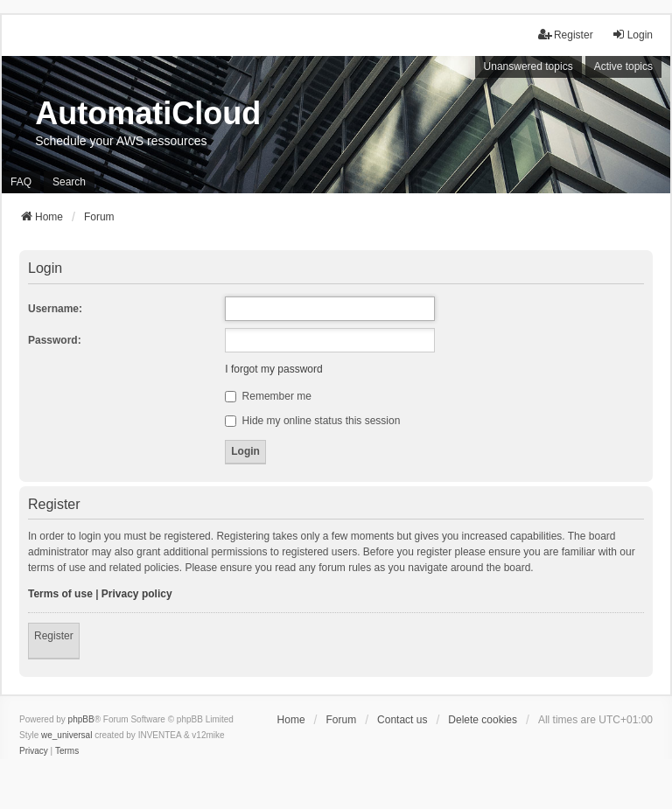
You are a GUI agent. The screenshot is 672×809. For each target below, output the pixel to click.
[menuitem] (34, 751)
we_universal (66, 735)
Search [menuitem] (69, 182)
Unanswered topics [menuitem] (528, 66)
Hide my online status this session (312, 421)
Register (54, 636)
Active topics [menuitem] (623, 66)
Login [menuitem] (632, 35)
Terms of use (60, 594)
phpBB (81, 719)
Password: (55, 340)
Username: (55, 309)
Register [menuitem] (566, 35)
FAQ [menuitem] (21, 182)
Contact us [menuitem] (402, 720)
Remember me (268, 396)
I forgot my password (273, 369)
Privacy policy (137, 594)
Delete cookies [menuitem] (483, 720)
